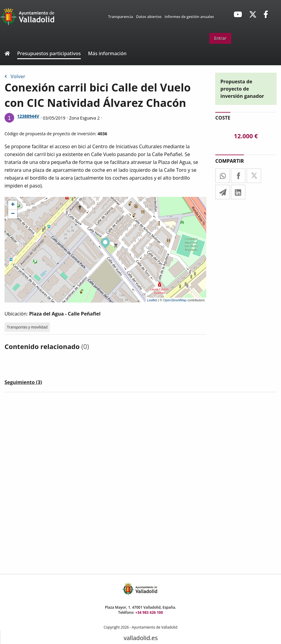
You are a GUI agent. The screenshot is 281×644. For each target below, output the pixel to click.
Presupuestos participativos (49, 53)
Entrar (220, 38)
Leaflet (152, 300)
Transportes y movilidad (27, 327)
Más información (107, 53)
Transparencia (121, 17)
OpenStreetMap (175, 300)
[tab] (23, 383)
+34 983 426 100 (149, 612)
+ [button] (13, 205)
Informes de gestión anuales (189, 17)
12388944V (28, 116)
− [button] (13, 214)
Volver (15, 76)
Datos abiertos (149, 17)
